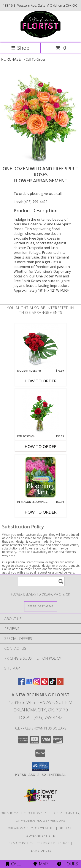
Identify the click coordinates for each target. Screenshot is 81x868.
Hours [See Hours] (67, 864)
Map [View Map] (41, 864)
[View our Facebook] (21, 684)
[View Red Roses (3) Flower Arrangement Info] (40, 412)
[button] (40, 767)
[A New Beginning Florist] (40, 36)
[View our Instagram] (37, 684)
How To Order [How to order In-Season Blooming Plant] (41, 512)
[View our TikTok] (52, 684)
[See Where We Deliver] (41, 606)
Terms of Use (41, 851)
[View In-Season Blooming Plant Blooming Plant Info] (40, 477)
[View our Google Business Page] (29, 684)
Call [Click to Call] (13, 864)
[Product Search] (41, 581)
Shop (20, 48)
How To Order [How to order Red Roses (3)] (41, 446)
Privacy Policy (21, 843)
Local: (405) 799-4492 (30, 202)
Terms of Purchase (53, 843)
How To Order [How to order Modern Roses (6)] (41, 381)
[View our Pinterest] (44, 684)
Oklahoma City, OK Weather (31, 828)
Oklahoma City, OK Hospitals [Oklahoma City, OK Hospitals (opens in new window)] (26, 813)
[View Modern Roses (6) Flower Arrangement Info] (40, 346)
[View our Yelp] (60, 684)
